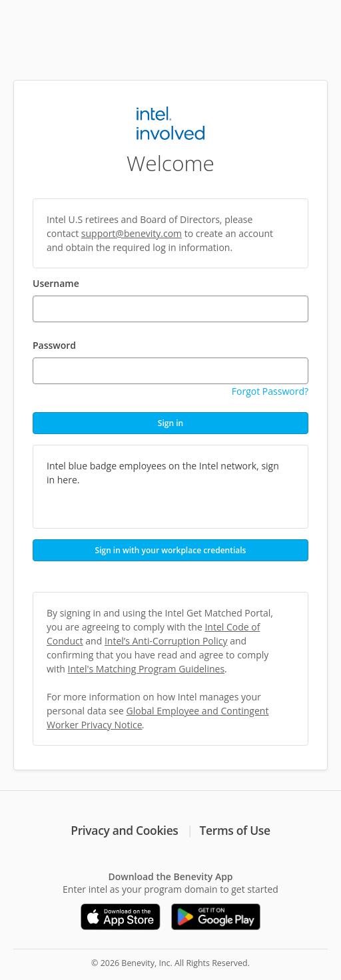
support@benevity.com (132, 233)
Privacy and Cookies (124, 830)
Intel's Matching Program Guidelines (146, 669)
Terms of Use (235, 830)
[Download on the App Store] (121, 917)
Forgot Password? (270, 391)
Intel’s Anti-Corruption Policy (166, 641)
